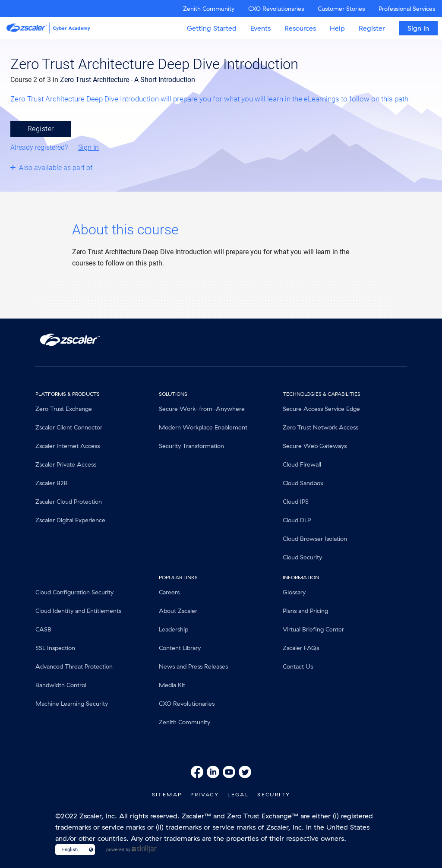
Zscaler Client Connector (69, 427)
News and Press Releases (193, 666)
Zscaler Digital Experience (70, 520)
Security (274, 794)
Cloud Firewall (302, 464)
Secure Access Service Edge (321, 409)
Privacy (205, 794)
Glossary (294, 592)
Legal (238, 794)
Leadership (174, 629)
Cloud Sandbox (303, 483)
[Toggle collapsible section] (75, 167)
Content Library (180, 648)
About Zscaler (178, 611)
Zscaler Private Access (66, 464)
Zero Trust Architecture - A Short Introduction (128, 80)
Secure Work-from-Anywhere (202, 409)
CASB (43, 629)
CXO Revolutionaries (276, 9)
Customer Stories (341, 9)
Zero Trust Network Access (320, 427)
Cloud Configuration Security (74, 592)
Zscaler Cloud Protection (69, 502)
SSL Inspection (55, 648)
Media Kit (172, 685)
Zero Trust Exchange (64, 409)
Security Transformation (191, 446)
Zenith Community (209, 9)
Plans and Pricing (305, 611)
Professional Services (407, 9)
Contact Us (298, 666)
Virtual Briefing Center (313, 629)
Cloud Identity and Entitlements (78, 611)
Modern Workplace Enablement (203, 427)
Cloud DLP (297, 520)
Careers (169, 592)
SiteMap (167, 794)
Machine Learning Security (72, 704)
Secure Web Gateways (315, 446)
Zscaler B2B (52, 483)
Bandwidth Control (61, 685)
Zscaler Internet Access (68, 446)
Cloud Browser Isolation (315, 539)
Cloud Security (302, 557)
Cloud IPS (296, 502)
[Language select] (71, 850)
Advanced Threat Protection (74, 666)
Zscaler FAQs (301, 648)
